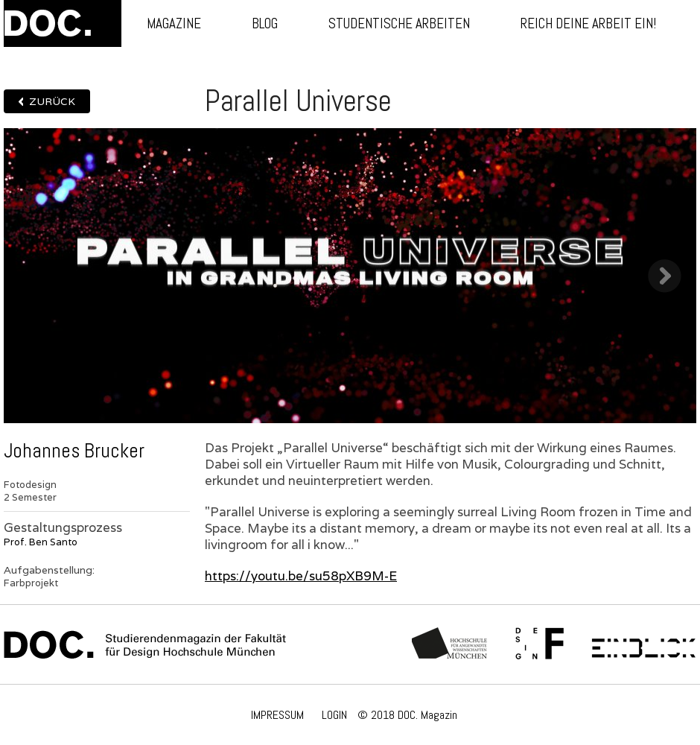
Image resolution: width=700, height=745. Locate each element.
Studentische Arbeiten (399, 23)
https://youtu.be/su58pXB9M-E (301, 576)
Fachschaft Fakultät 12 (540, 644)
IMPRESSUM (277, 715)
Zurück (52, 101)
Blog (265, 23)
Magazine (174, 23)
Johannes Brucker (74, 451)
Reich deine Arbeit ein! (588, 23)
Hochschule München (450, 644)
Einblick (644, 644)
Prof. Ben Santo (41, 542)
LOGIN (334, 715)
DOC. (63, 23)
